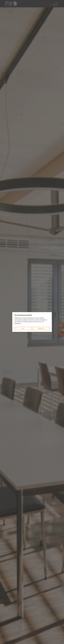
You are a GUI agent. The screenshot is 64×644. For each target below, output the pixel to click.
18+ (23, 328)
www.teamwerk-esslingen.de (22, 320)
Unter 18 (41, 328)
